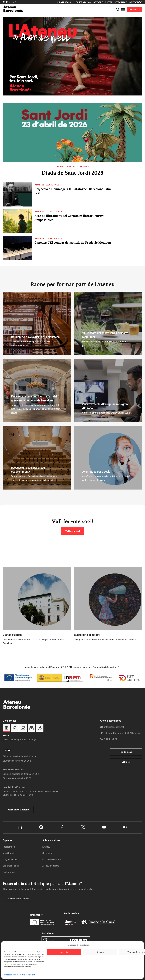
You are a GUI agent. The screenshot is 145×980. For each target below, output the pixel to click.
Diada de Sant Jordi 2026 (72, 173)
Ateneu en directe (103, 2)
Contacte (126, 762)
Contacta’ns (136, 2)
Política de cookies (11, 975)
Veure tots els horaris (18, 810)
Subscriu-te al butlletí (18, 899)
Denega (100, 952)
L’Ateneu (46, 847)
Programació (9, 847)
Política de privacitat (27, 975)
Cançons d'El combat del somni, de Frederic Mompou (73, 242)
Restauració (121, 2)
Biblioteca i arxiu (11, 866)
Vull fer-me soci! (73, 531)
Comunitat (47, 853)
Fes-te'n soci (135, 10)
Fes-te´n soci (126, 752)
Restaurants (9, 872)
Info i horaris (63, 2)
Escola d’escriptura (52, 859)
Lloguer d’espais (82, 2)
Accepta (64, 952)
